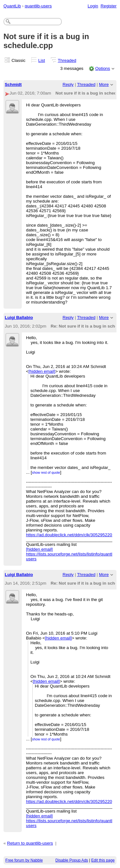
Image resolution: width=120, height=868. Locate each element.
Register (108, 6)
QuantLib (12, 6)
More (104, 84)
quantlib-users (38, 6)
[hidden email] (42, 371)
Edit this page (103, 860)
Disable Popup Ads (72, 860)
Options (102, 68)
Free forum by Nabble (24, 860)
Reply (68, 84)
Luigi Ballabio (19, 317)
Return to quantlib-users (30, 843)
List (42, 60)
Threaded (67, 60)
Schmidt (13, 84)
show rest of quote (46, 472)
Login (93, 6)
